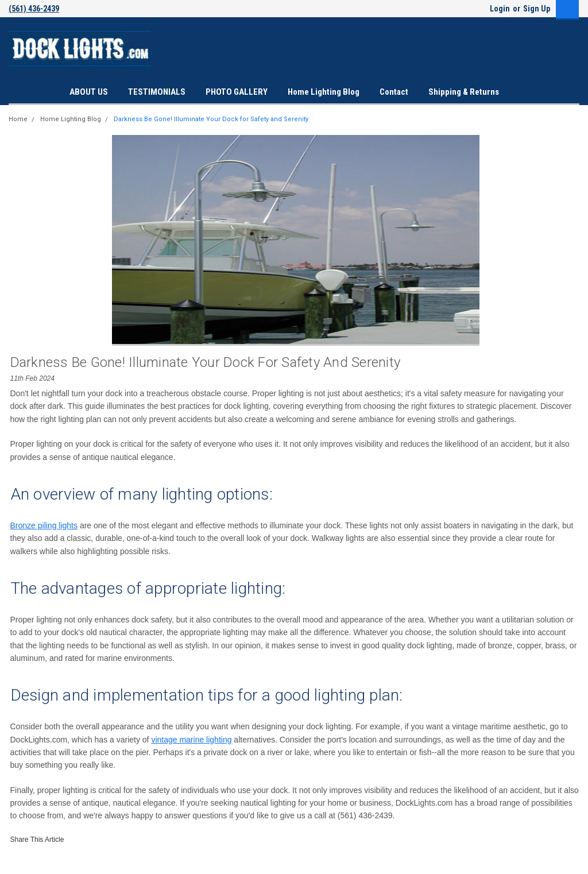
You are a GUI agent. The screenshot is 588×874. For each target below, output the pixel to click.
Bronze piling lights (44, 525)
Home (18, 119)
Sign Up (537, 9)
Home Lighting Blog (324, 92)
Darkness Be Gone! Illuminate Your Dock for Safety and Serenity (211, 119)
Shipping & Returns (464, 92)
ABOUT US (89, 92)
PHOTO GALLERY (237, 92)
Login (500, 9)
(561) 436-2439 (34, 9)
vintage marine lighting (191, 740)
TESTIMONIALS (157, 92)
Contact (394, 92)
